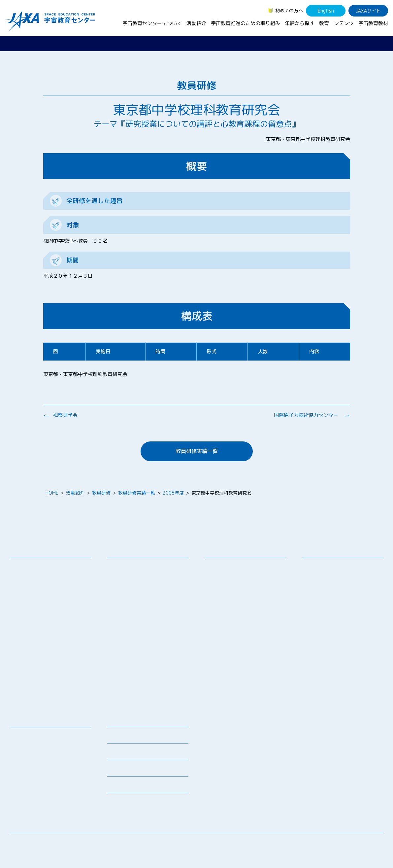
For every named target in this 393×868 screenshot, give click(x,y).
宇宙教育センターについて (152, 23)
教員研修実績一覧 (197, 451)
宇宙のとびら (29, 753)
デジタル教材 (29, 744)
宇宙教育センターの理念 (40, 566)
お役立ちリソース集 (36, 762)
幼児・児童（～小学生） (333, 566)
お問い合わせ (29, 590)
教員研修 (101, 493)
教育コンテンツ (336, 23)
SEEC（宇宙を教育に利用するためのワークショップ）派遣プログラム (150, 587)
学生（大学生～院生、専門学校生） (344, 584)
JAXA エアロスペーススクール (144, 642)
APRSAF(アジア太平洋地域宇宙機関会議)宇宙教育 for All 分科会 (149, 678)
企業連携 (219, 590)
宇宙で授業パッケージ (135, 599)
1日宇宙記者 (125, 666)
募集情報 (116, 737)
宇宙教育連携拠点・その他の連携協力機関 (52, 578)
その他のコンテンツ (36, 794)
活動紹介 (196, 23)
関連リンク (119, 754)
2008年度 (173, 493)
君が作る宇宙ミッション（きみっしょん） (149, 654)
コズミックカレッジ (133, 608)
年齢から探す (300, 23)
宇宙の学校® (126, 616)
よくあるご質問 (123, 770)
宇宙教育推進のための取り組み (246, 23)
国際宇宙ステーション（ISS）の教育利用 (46, 782)
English (326, 11)
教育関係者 (319, 601)
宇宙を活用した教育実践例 (140, 699)
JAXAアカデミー (129, 633)
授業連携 (121, 575)
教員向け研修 (126, 566)
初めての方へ (289, 10)
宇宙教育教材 (373, 23)
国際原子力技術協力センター (306, 415)
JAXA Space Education (39, 803)
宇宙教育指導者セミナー (138, 625)
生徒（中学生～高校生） (333, 575)
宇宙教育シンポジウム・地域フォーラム (235, 570)
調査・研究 (221, 582)
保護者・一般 (321, 592)
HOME (52, 493)
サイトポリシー (367, 843)
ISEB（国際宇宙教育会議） (140, 690)
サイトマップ (329, 843)
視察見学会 (65, 415)
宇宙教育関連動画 (33, 770)
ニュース (116, 721)
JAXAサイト (368, 11)
